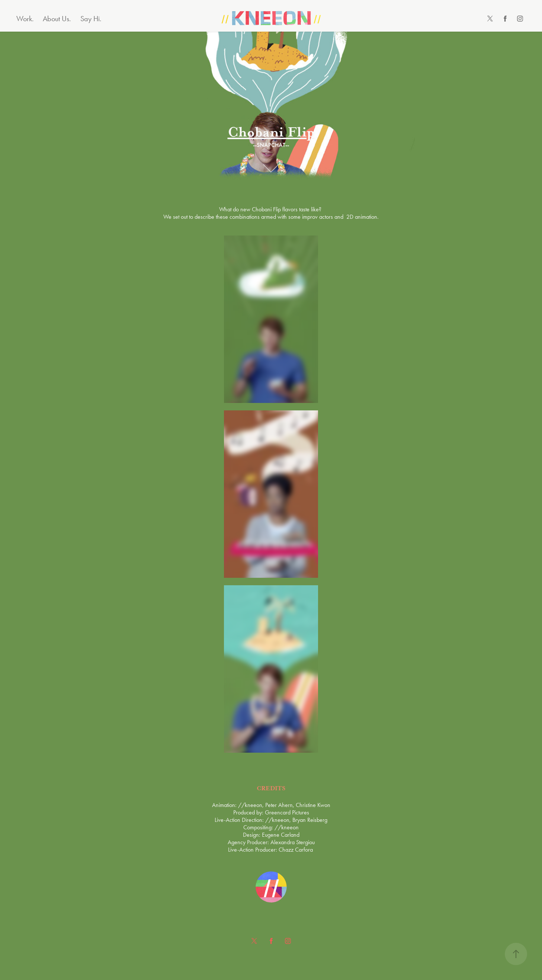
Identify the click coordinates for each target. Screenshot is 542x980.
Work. (25, 19)
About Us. (57, 19)
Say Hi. (91, 19)
